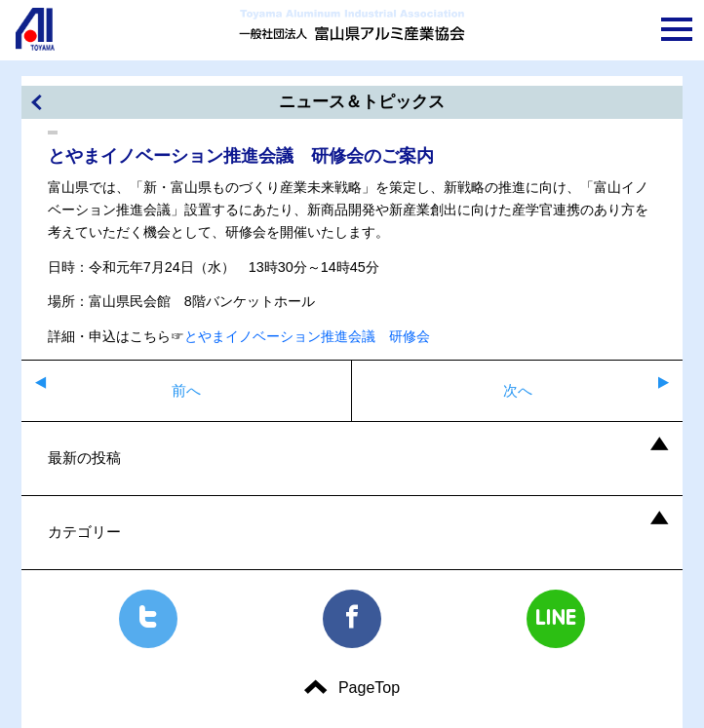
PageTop (369, 688)
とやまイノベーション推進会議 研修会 (307, 336)
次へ (518, 390)
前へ (186, 390)
